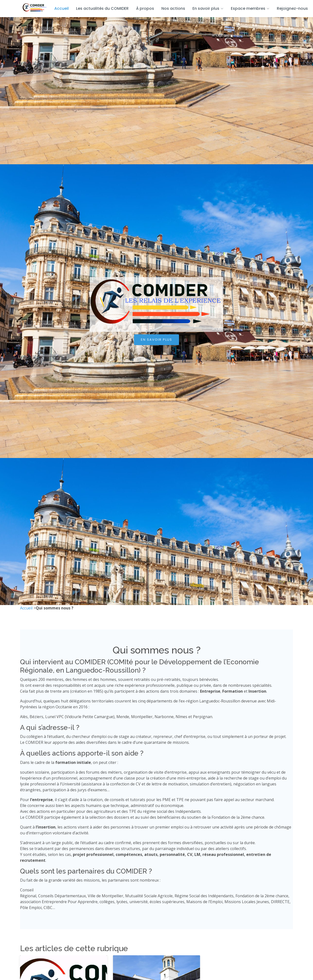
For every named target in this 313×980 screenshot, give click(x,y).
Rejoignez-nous (292, 8)
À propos (145, 8)
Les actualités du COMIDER (102, 8)
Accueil (61, 8)
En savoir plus (156, 340)
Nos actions (173, 8)
